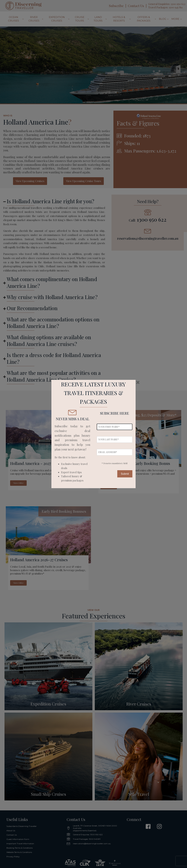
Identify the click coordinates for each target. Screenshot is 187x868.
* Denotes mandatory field (115, 463)
